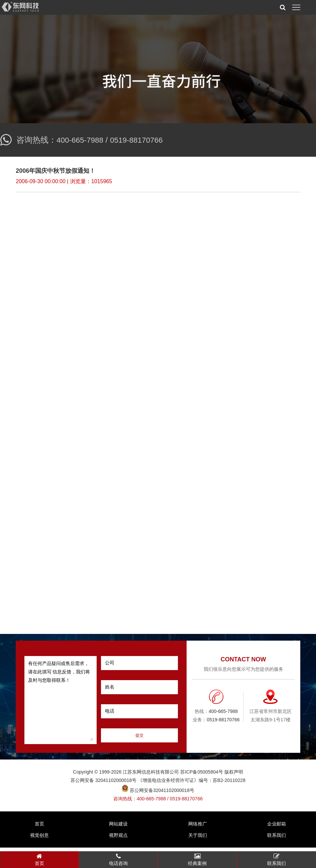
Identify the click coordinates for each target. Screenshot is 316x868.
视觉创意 (39, 839)
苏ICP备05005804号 (202, 775)
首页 (39, 827)
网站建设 (118, 827)
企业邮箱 (277, 827)
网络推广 (198, 827)
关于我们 (198, 839)
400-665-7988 (81, 140)
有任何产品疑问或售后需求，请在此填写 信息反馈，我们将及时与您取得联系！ (61, 703)
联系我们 (277, 839)
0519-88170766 (141, 140)
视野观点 (118, 839)
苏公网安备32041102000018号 (158, 794)
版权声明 (234, 775)
